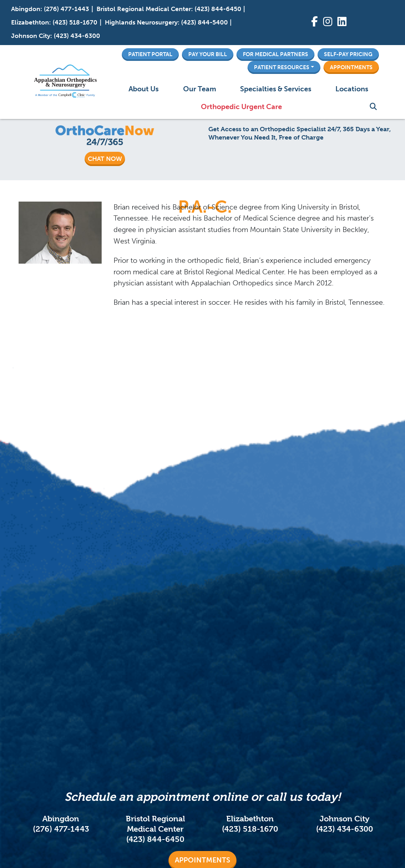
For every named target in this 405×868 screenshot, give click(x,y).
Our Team (200, 89)
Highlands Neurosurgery (141, 22)
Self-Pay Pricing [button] (348, 54)
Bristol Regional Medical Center (144, 9)
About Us (144, 89)
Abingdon (26, 9)
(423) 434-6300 (77, 36)
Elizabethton (30, 22)
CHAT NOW (105, 159)
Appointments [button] (351, 67)
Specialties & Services (276, 89)
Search (373, 107)
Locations (352, 89)
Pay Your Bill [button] (208, 54)
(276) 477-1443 (66, 9)
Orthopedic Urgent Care (241, 107)
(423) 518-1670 (75, 22)
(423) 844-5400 (204, 22)
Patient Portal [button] (150, 54)
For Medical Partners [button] (275, 54)
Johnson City (31, 36)
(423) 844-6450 (218, 9)
